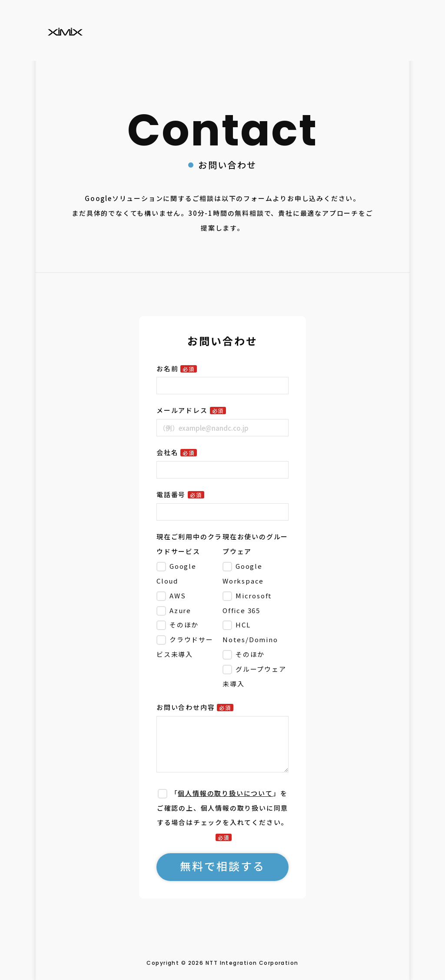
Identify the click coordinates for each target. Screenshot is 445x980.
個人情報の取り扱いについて (225, 793)
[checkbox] (188, 610)
